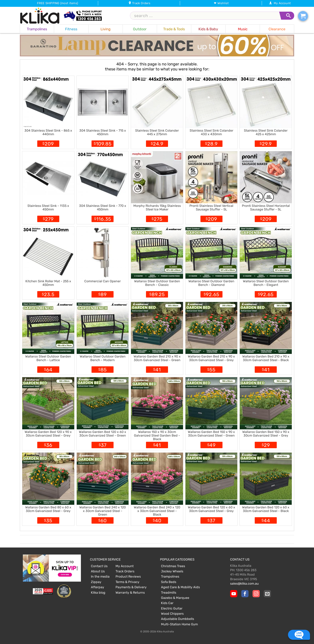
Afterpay (98, 587)
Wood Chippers (172, 614)
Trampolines (170, 576)
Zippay (96, 582)
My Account (280, 3)
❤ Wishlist (221, 3)
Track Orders (139, 3)
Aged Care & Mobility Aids (180, 587)
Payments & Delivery (131, 587)
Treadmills (169, 593)
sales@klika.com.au (244, 584)
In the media (100, 576)
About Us (98, 571)
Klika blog (98, 593)
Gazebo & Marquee (175, 598)
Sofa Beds (169, 582)
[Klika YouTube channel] (234, 594)
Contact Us (99, 566)
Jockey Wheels (172, 571)
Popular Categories (177, 559)
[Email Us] (267, 594)
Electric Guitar (172, 608)
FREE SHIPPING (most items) (58, 3)
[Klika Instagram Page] (256, 594)
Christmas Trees (173, 566)
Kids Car (167, 603)
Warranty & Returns (130, 593)
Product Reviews (128, 576)
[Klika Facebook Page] (245, 594)
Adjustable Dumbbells (178, 619)
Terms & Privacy (127, 582)
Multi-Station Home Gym (179, 624)
